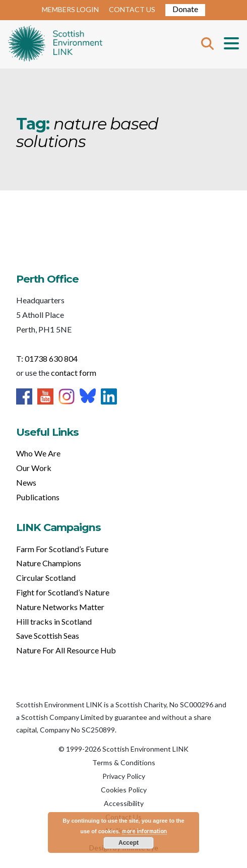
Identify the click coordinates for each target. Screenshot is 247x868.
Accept (129, 843)
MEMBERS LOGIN (70, 9)
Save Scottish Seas (48, 636)
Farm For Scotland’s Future (62, 549)
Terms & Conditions (124, 762)
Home (55, 44)
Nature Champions (49, 563)
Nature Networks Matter (60, 607)
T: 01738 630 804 (47, 358)
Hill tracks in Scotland (54, 621)
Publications (38, 497)
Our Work (34, 468)
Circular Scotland (46, 578)
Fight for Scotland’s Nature (63, 592)
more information (144, 831)
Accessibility (124, 803)
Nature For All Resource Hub (66, 650)
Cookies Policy (124, 790)
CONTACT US (132, 9)
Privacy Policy (124, 776)
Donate (185, 9)
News (26, 482)
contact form (74, 373)
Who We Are (38, 453)
